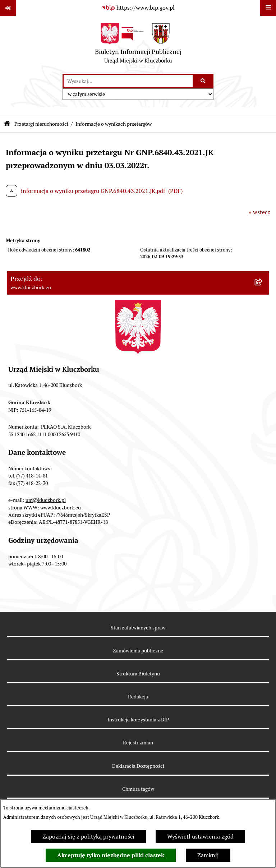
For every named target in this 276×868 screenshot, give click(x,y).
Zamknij (208, 855)
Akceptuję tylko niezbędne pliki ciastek (111, 855)
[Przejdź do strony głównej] (138, 45)
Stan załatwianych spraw (138, 628)
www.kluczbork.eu (61, 508)
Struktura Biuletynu (138, 674)
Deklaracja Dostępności (138, 766)
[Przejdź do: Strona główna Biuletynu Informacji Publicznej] (7, 124)
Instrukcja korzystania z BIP (138, 720)
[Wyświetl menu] (268, 8)
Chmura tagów (138, 789)
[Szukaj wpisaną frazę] (204, 81)
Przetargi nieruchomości (41, 124)
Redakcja (138, 697)
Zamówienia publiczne (138, 651)
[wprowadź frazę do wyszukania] (128, 81)
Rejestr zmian (138, 743)
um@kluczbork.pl (46, 500)
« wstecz (259, 212)
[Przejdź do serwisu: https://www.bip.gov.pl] (138, 8)
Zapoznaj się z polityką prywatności (88, 837)
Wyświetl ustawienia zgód (200, 837)
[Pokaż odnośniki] (8, 8)
